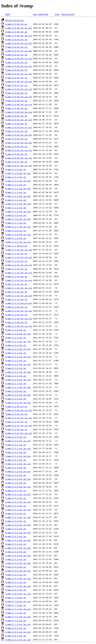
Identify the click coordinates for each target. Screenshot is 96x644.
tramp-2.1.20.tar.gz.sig (19, 326)
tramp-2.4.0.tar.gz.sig (18, 487)
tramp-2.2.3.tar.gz (16, 353)
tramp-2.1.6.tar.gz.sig (18, 219)
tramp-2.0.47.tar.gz (16, 85)
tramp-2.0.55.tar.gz (16, 146)
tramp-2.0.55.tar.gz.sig (19, 150)
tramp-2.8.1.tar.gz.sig (18, 640)
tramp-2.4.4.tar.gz (16, 513)
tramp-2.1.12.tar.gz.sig (19, 265)
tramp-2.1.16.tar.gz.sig (19, 296)
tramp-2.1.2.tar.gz (16, 185)
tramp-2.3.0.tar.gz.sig (18, 441)
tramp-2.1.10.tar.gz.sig (19, 250)
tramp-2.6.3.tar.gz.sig (18, 594)
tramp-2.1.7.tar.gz (16, 223)
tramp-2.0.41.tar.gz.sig (19, 43)
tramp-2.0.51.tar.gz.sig (19, 120)
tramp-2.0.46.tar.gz (16, 78)
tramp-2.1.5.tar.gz (16, 208)
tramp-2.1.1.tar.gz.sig (18, 181)
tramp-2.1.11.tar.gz (16, 253)
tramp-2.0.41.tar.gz (16, 39)
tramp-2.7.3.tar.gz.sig (18, 624)
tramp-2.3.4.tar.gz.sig (18, 471)
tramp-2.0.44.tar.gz (16, 62)
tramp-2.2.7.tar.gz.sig (18, 387)
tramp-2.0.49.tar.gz (16, 101)
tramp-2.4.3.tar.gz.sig (18, 510)
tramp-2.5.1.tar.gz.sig (18, 540)
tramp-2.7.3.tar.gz (16, 620)
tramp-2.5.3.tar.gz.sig (18, 555)
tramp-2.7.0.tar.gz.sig (18, 601)
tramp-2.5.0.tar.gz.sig (18, 533)
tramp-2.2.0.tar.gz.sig (18, 334)
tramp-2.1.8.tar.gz (16, 231)
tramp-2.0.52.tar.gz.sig (19, 127)
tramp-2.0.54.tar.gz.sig (19, 143)
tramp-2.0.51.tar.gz (16, 116)
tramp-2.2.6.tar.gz (16, 376)
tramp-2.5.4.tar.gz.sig (18, 563)
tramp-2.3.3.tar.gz (16, 460)
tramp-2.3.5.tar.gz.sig (18, 479)
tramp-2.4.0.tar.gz (16, 483)
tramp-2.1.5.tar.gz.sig (18, 211)
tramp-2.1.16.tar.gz (16, 292)
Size (57, 14)
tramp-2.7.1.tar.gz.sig (18, 609)
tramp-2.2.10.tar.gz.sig (19, 410)
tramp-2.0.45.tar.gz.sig (19, 74)
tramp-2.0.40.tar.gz (16, 32)
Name (8, 14)
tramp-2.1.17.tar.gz (16, 299)
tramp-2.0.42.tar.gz (16, 47)
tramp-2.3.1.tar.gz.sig (18, 448)
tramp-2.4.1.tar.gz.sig (18, 494)
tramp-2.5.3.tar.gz (16, 552)
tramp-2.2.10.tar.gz (16, 406)
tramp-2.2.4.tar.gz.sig (18, 364)
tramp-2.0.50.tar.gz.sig (19, 112)
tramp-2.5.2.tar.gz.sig (18, 548)
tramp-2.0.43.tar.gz (16, 55)
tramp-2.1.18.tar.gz (16, 307)
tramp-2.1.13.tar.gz (16, 269)
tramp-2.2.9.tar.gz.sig (18, 403)
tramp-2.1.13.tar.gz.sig (19, 273)
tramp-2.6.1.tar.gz (16, 575)
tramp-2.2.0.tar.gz (16, 330)
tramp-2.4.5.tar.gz (16, 521)
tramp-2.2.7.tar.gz (16, 383)
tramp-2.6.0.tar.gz (16, 567)
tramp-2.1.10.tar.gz (16, 246)
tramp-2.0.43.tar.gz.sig (19, 59)
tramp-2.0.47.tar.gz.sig (19, 89)
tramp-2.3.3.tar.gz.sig (18, 464)
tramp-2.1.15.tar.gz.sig (19, 288)
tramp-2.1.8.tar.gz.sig (18, 234)
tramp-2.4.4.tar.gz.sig (18, 517)
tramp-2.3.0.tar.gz (16, 437)
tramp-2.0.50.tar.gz (16, 108)
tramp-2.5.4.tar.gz (16, 559)
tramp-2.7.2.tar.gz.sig (18, 617)
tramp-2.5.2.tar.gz (16, 544)
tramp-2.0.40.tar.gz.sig (19, 36)
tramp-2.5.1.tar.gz (16, 536)
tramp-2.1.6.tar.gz (16, 215)
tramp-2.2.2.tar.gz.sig (18, 349)
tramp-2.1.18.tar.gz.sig (19, 311)
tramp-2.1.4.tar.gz (16, 200)
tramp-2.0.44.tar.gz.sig (19, 66)
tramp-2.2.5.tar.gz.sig (18, 372)
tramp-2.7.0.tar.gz (16, 598)
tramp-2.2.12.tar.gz (16, 422)
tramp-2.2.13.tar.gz (16, 429)
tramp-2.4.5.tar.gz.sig (18, 525)
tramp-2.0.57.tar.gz (16, 162)
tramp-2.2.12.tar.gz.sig (19, 426)
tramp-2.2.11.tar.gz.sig (19, 418)
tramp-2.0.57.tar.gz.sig (19, 166)
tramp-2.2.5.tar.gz (16, 368)
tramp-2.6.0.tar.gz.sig (18, 571)
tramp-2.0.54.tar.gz (16, 139)
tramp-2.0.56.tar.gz (16, 154)
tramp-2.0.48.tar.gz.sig (19, 97)
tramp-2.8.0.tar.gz (16, 628)
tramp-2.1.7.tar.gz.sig (18, 227)
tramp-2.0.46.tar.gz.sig (19, 81)
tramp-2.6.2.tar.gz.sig (18, 586)
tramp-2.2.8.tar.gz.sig (18, 395)
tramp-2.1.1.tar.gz (16, 177)
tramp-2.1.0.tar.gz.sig (18, 173)
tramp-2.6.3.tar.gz (16, 590)
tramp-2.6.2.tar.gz (16, 582)
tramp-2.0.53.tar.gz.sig (19, 135)
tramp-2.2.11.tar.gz (16, 414)
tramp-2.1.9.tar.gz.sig (18, 242)
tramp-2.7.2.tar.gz (16, 613)
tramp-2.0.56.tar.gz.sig (19, 158)
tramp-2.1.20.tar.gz (16, 322)
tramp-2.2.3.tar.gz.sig (18, 357)
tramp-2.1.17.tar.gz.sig (19, 303)
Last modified (40, 14)
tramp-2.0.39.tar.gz (16, 24)
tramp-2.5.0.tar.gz (16, 529)
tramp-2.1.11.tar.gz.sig (19, 257)
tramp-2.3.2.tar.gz (16, 452)
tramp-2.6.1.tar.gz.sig (18, 578)
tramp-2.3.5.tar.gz (16, 475)
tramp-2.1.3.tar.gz (16, 192)
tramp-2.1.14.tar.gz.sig (19, 280)
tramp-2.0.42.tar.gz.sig (19, 51)
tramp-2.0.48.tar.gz (16, 93)
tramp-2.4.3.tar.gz (16, 506)
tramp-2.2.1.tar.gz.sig (18, 341)
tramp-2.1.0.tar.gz (16, 169)
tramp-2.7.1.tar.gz (16, 605)
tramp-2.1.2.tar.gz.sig (18, 188)
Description (68, 14)
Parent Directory (15, 20)
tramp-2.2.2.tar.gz (16, 345)
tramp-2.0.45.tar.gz (16, 70)
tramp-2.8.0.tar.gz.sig (18, 632)
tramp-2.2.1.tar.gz (16, 338)
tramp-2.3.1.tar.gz (16, 445)
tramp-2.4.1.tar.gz (16, 490)
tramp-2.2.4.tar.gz (16, 361)
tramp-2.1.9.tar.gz (16, 238)
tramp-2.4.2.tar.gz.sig (18, 502)
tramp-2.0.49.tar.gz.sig (19, 104)
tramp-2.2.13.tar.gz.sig (19, 433)
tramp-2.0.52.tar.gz (16, 124)
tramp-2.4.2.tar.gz (16, 498)
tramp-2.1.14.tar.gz (16, 276)
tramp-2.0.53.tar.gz (16, 131)
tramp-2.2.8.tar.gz (16, 391)
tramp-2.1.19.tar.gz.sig (19, 318)
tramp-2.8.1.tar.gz (16, 636)
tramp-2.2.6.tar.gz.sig (18, 380)
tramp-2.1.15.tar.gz (16, 284)
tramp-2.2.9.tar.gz (16, 399)
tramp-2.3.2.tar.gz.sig (18, 456)
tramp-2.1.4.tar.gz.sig (18, 204)
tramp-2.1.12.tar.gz (16, 261)
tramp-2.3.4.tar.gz (16, 468)
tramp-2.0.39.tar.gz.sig (19, 28)
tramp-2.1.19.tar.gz (16, 315)
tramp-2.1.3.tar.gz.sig (18, 196)
